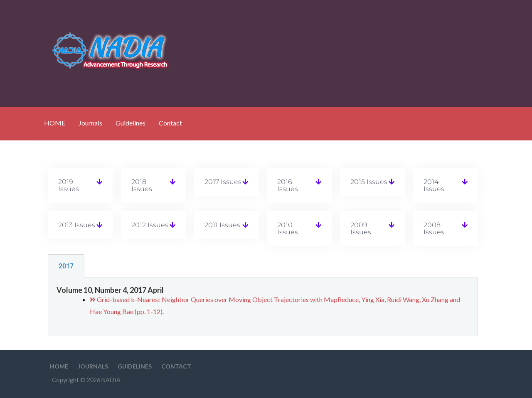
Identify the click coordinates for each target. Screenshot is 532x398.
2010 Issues (288, 228)
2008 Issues (434, 228)
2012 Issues (150, 225)
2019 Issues (69, 185)
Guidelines (131, 123)
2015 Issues (369, 182)
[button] (80, 185)
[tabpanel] (263, 307)
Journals (90, 123)
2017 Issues (223, 182)
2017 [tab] (66, 266)
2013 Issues (77, 225)
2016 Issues (288, 185)
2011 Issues (222, 225)
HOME (55, 123)
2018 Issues (142, 185)
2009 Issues (361, 228)
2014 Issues (434, 185)
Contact (170, 123)
